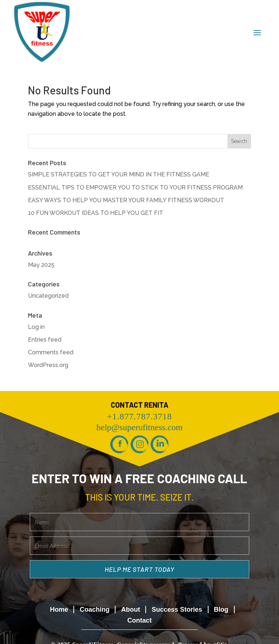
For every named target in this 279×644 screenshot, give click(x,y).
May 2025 (41, 265)
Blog (221, 610)
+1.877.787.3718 (140, 416)
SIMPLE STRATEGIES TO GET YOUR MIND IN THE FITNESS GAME (119, 174)
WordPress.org (48, 365)
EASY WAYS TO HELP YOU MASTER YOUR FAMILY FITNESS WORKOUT (126, 200)
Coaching (94, 610)
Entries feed (45, 340)
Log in (36, 327)
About (130, 610)
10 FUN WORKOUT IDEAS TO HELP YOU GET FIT (96, 213)
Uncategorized (48, 296)
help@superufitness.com (139, 427)
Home (59, 610)
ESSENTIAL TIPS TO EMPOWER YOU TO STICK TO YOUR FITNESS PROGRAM (135, 188)
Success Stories (177, 610)
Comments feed (51, 352)
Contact (139, 620)
